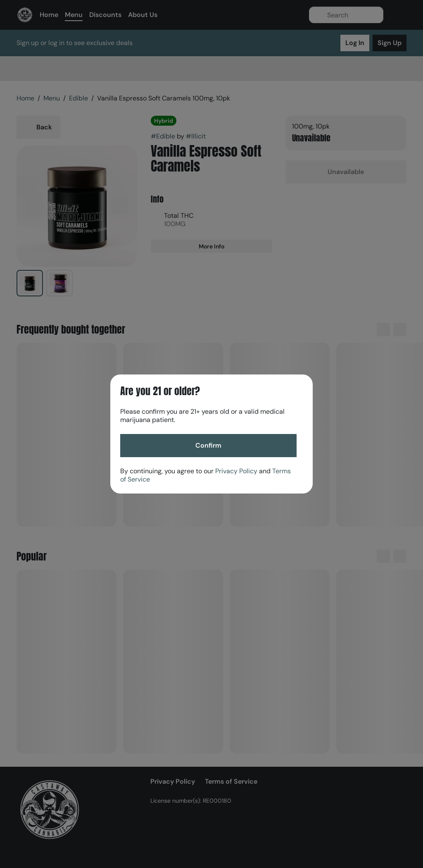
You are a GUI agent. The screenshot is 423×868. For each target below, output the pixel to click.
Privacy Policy (236, 471)
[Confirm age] (208, 446)
